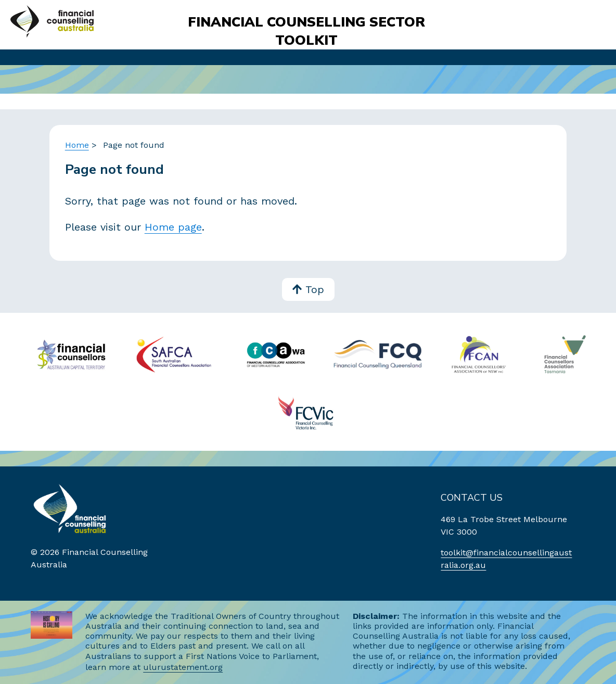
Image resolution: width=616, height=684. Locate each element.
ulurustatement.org (183, 667)
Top (308, 290)
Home (77, 145)
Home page (173, 227)
